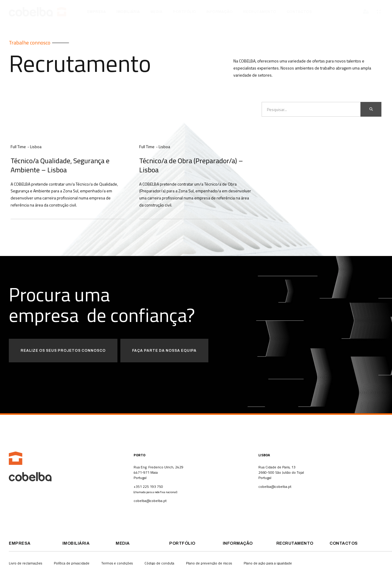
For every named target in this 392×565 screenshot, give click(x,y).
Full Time (18, 147)
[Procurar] (371, 109)
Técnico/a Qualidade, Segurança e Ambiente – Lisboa (60, 165)
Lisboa (36, 147)
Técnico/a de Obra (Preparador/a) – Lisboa (191, 165)
